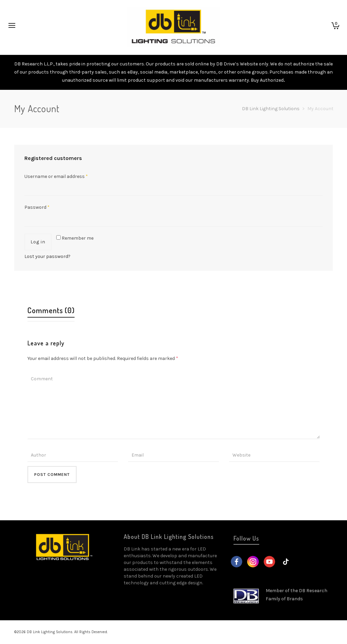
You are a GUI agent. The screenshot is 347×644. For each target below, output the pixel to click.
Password (37, 207)
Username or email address (56, 176)
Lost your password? (47, 256)
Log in (38, 242)
